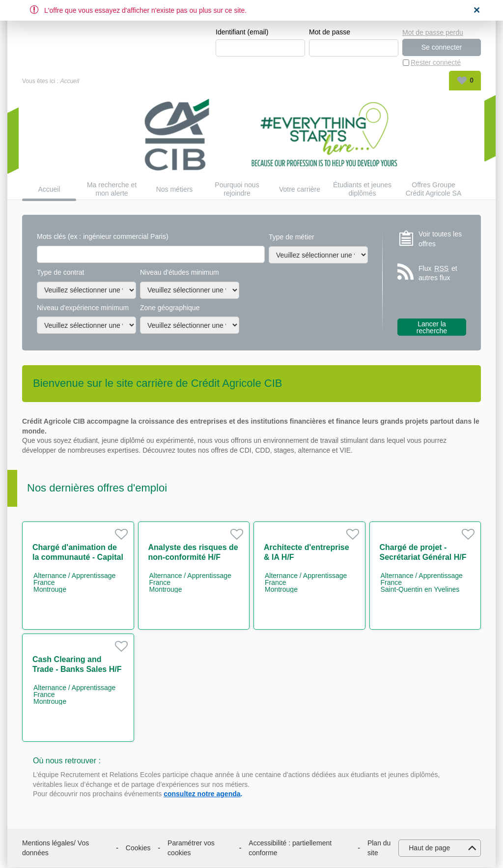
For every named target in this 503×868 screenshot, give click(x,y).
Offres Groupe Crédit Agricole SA (434, 189)
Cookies (138, 848)
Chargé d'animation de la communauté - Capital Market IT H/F (78, 558)
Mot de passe (330, 32)
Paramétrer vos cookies (191, 848)
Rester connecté (436, 63)
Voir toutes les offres (440, 239)
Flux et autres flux (438, 274)
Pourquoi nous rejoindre (237, 189)
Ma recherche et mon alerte (112, 189)
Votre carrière (300, 190)
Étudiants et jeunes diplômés (362, 189)
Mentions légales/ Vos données (56, 848)
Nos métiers (175, 190)
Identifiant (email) (242, 32)
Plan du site (379, 848)
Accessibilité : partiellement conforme (290, 848)
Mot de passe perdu (433, 32)
